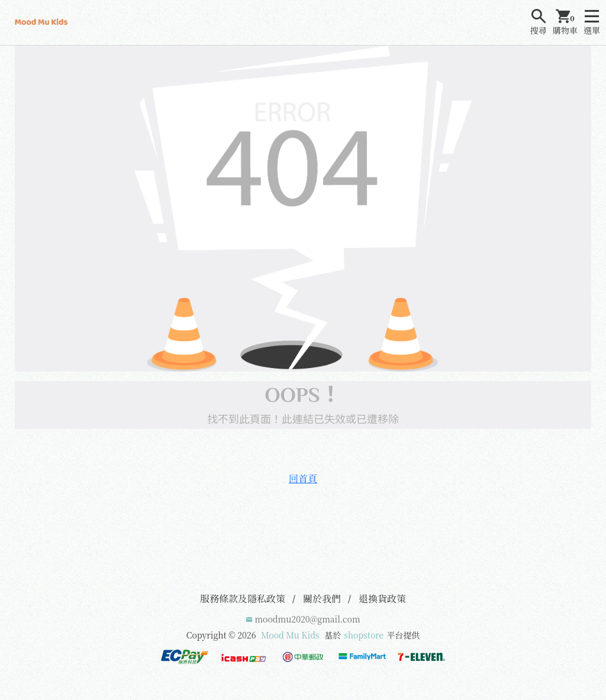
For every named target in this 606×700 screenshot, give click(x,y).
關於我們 (322, 599)
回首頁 (303, 478)
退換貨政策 (382, 599)
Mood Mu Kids (290, 635)
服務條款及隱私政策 (243, 599)
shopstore (364, 635)
